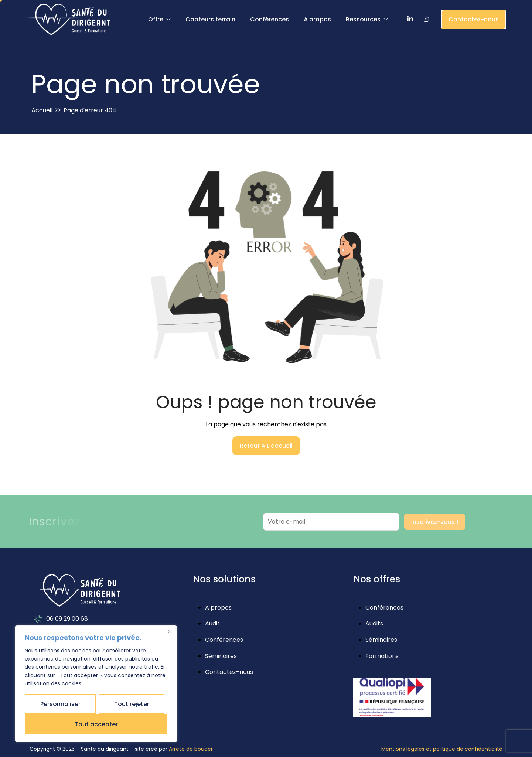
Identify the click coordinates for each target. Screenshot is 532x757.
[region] (96, 684)
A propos (317, 19)
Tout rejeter (132, 704)
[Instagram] (426, 20)
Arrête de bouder (191, 749)
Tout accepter (96, 724)
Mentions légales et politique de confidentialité (442, 749)
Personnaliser (60, 704)
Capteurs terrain (210, 19)
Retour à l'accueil (266, 446)
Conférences (270, 19)
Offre (159, 20)
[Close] (170, 632)
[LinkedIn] (410, 20)
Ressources (367, 20)
